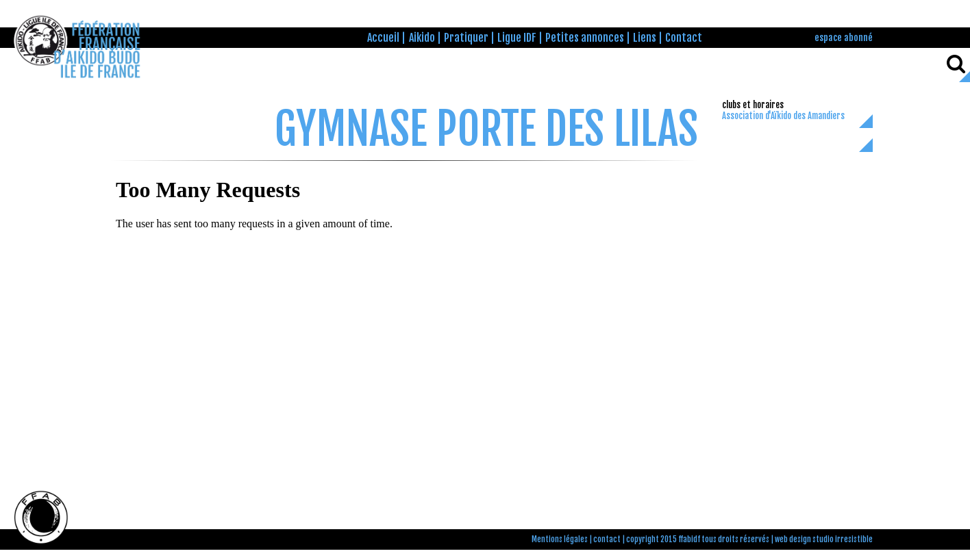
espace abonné (844, 37)
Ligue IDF (517, 38)
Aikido (422, 38)
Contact (684, 38)
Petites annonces (585, 38)
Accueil (383, 38)
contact (607, 539)
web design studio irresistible (824, 539)
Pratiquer (466, 38)
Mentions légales (560, 539)
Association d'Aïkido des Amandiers (783, 116)
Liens (645, 38)
